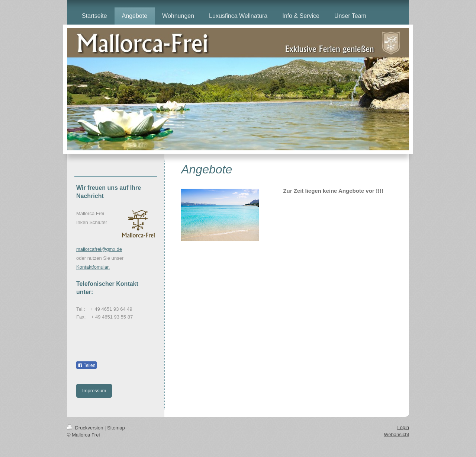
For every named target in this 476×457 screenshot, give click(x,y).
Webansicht (396, 434)
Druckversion (86, 428)
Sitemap (116, 428)
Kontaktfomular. (93, 267)
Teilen (86, 365)
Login (403, 427)
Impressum (94, 391)
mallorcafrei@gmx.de (99, 249)
